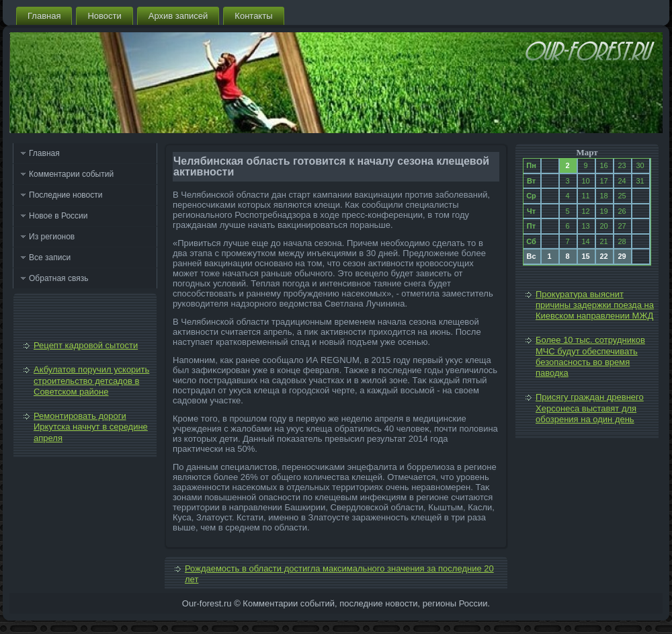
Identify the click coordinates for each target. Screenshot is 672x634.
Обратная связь (58, 278)
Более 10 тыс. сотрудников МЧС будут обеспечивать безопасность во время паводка (590, 356)
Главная (44, 16)
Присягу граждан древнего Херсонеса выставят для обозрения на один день (590, 408)
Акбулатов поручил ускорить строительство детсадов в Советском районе (91, 381)
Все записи (50, 257)
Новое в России (58, 216)
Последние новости (66, 195)
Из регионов (52, 237)
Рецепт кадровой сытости (86, 345)
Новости (104, 16)
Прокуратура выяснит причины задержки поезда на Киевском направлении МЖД (595, 305)
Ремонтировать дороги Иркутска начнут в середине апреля (91, 427)
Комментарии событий (71, 174)
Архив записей (178, 16)
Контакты (253, 16)
